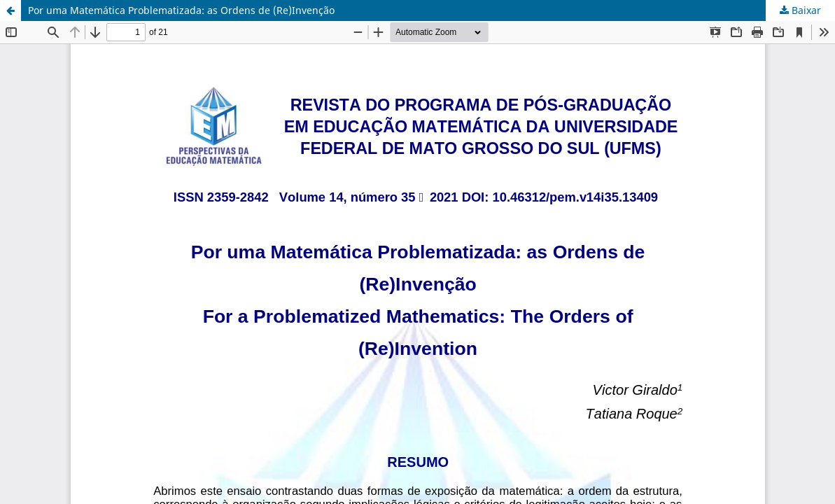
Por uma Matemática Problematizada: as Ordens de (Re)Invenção (181, 10)
